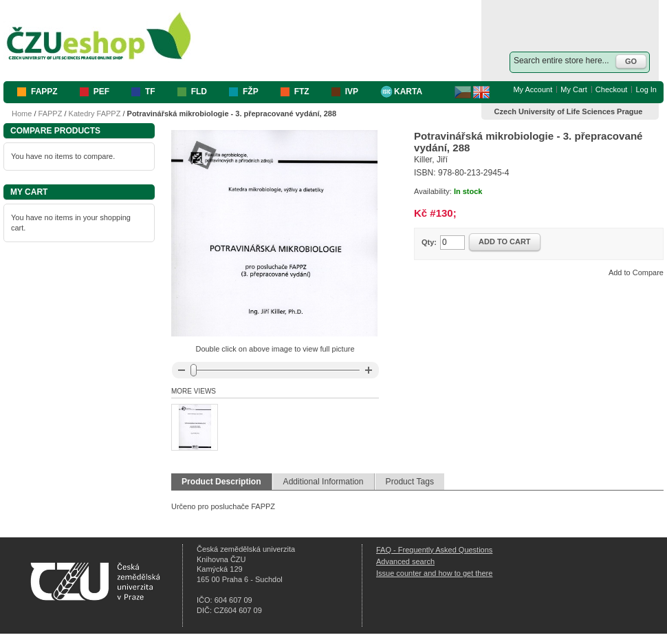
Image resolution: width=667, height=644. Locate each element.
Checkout (611, 89)
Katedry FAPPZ (95, 114)
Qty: (429, 242)
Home (22, 114)
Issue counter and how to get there (434, 573)
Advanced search (405, 561)
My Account (533, 89)
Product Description (221, 482)
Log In (646, 89)
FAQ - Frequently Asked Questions (434, 550)
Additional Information (324, 482)
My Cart (574, 89)
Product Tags (410, 482)
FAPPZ (51, 114)
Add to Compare (636, 272)
